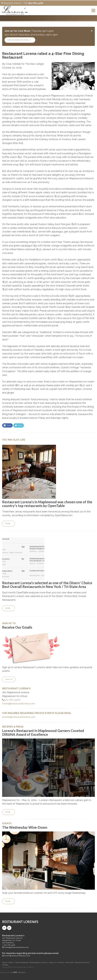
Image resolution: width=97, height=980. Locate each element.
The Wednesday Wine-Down (25, 827)
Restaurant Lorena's (20, 922)
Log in (23, 972)
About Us (53, 962)
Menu (11, 962)
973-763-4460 (12, 700)
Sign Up (9, 679)
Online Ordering (22, 962)
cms (14, 972)
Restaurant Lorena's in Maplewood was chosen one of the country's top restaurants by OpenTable (47, 504)
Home (5, 962)
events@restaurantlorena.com (19, 717)
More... (8, 524)
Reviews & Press (82, 962)
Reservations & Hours (39, 962)
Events (61, 962)
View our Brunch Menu (19, 40)
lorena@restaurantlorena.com (19, 704)
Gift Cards (70, 962)
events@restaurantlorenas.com (17, 956)
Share (7, 425)
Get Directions (8, 943)
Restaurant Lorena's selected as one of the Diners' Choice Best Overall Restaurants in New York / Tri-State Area (47, 585)
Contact (5, 965)
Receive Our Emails (17, 627)
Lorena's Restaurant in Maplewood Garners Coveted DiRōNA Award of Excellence (43, 733)
